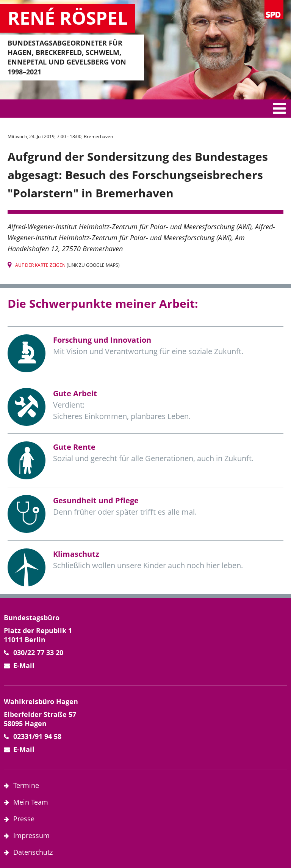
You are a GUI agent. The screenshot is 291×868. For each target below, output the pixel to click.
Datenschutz (33, 852)
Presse (24, 819)
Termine (26, 785)
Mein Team (31, 802)
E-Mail (24, 665)
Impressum (31, 835)
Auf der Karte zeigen (40, 265)
